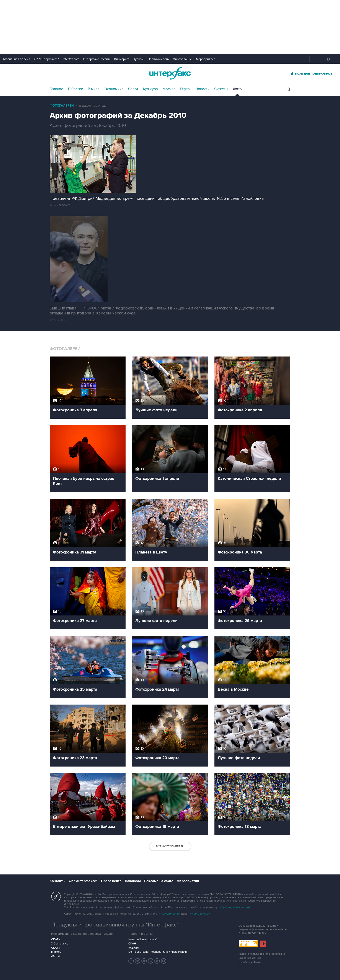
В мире (94, 89)
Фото (237, 89)
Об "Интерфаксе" (47, 59)
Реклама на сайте (159, 881)
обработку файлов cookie (236, 907)
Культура (150, 89)
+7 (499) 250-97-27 (199, 914)
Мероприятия (206, 59)
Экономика (114, 89)
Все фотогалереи (170, 846)
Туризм (139, 59)
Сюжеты (221, 89)
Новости (202, 89)
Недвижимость (158, 59)
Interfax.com (71, 59)
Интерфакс (170, 73)
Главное (56, 89)
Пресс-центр (111, 881)
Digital (185, 89)
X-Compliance (60, 944)
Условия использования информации (262, 954)
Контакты (57, 881)
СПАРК (56, 939)
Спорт (133, 89)
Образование (182, 59)
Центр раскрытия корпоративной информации (158, 952)
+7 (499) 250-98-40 (168, 914)
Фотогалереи (62, 106)
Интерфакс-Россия (96, 59)
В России (76, 89)
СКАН (132, 944)
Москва (169, 89)
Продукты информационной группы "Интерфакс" (115, 925)
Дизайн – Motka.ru (250, 962)
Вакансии (133, 881)
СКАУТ (56, 948)
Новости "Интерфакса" (143, 939)
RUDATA (134, 948)
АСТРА (56, 956)
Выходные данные (250, 958)
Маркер (56, 952)
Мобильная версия (17, 59)
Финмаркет (122, 59)
